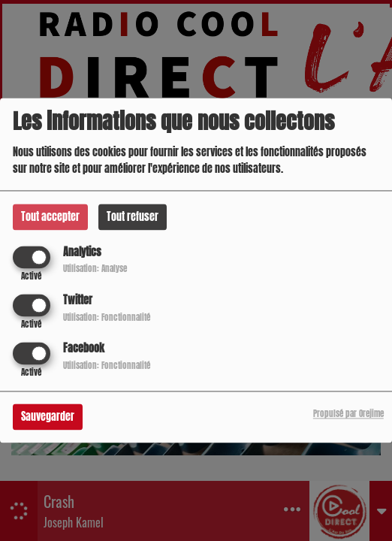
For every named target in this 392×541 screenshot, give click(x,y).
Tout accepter (50, 217)
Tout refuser (133, 217)
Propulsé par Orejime (348, 414)
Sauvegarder (48, 417)
